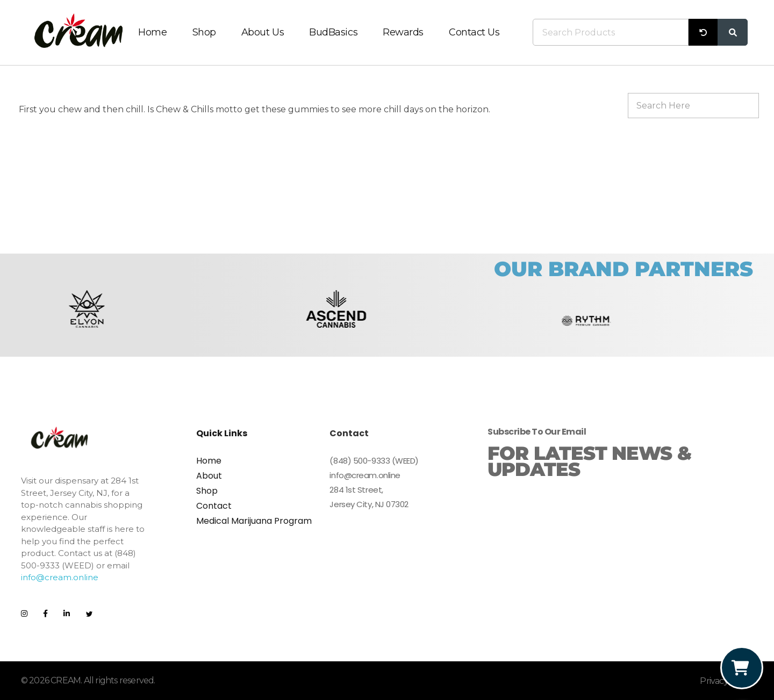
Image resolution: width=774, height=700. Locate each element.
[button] (33, 320)
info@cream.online (60, 577)
